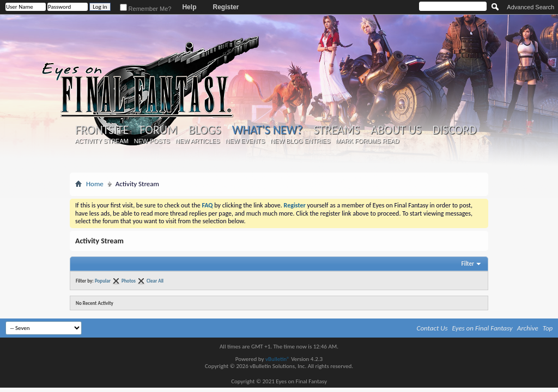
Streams (336, 130)
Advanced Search (530, 7)
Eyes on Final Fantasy (483, 328)
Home (95, 184)
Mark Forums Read (367, 141)
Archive (528, 328)
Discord (454, 130)
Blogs (205, 130)
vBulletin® (278, 359)
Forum (158, 130)
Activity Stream (102, 141)
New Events (245, 141)
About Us (396, 130)
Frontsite (102, 130)
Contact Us (432, 328)
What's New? (268, 130)
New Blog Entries (300, 141)
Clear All (155, 281)
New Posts (152, 141)
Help (189, 7)
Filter (468, 264)
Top (548, 328)
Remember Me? (146, 9)
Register (226, 7)
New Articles (198, 141)
